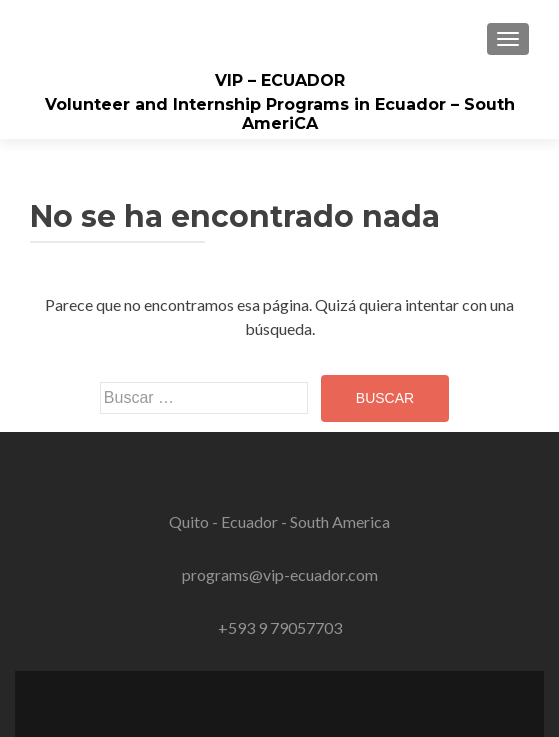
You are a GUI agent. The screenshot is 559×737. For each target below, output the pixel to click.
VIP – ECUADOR (280, 80)
